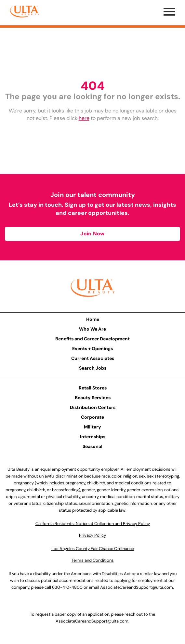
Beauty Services (93, 398)
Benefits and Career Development (92, 339)
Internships (93, 437)
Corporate (92, 417)
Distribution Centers (93, 407)
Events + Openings (92, 348)
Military (92, 427)
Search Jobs (93, 368)
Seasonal (92, 446)
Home (93, 319)
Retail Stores (93, 388)
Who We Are (92, 329)
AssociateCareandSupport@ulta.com (137, 587)
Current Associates (93, 358)
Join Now (92, 234)
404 (93, 86)
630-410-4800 (67, 587)
